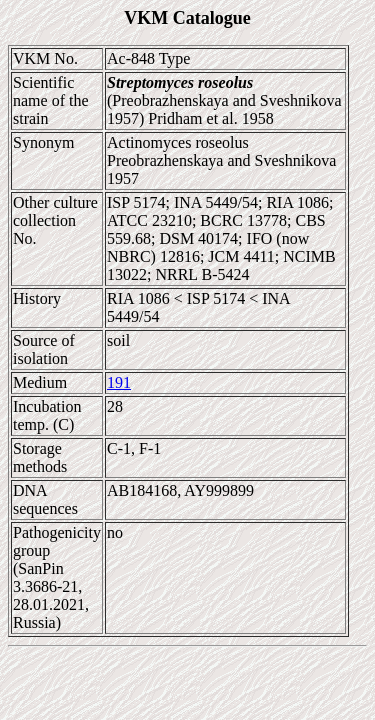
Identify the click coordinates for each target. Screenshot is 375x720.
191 (119, 382)
